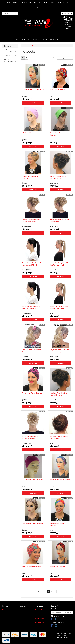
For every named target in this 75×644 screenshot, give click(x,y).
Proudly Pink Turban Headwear (32, 393)
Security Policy (39, 622)
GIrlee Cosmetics (35, 2)
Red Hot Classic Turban (57, 566)
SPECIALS (37, 40)
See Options (60, 190)
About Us (45, 2)
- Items (65, 14)
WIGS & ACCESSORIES (51, 40)
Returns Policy (39, 618)
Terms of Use (39, 610)
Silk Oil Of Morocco (63, 2)
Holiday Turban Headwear (58, 89)
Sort (54, 58)
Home (9, 2)
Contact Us (53, 2)
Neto (71, 639)
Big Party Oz (24, 2)
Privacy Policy (39, 614)
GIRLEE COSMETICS (23, 40)
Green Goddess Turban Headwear (33, 89)
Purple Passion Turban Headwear (60, 480)
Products (15, 2)
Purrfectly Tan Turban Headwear (33, 523)
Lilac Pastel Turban (28, 133)
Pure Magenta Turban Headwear (33, 480)
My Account (6, 610)
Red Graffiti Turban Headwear (32, 566)
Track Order (6, 614)
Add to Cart (33, 103)
